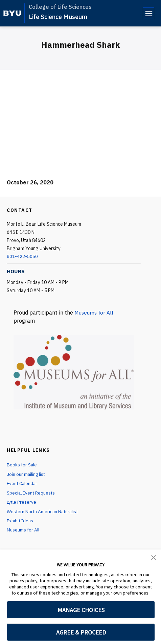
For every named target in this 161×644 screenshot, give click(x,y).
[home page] (12, 13)
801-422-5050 (22, 256)
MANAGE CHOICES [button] (81, 610)
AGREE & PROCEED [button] (81, 632)
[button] (154, 557)
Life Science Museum (58, 17)
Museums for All (95, 313)
